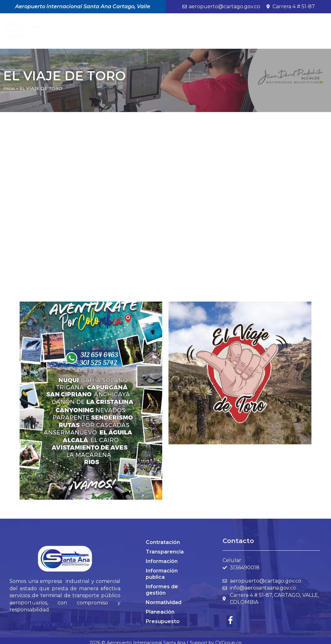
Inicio (70, 24)
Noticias (167, 24)
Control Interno (289, 24)
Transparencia (208, 24)
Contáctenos (297, 38)
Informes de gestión (162, 590)
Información (162, 561)
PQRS (150, 38)
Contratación (163, 542)
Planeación (160, 612)
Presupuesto (163, 621)
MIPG (247, 24)
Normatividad (164, 602)
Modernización (252, 38)
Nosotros (132, 24)
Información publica (162, 574)
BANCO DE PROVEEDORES (194, 38)
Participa (97, 24)
